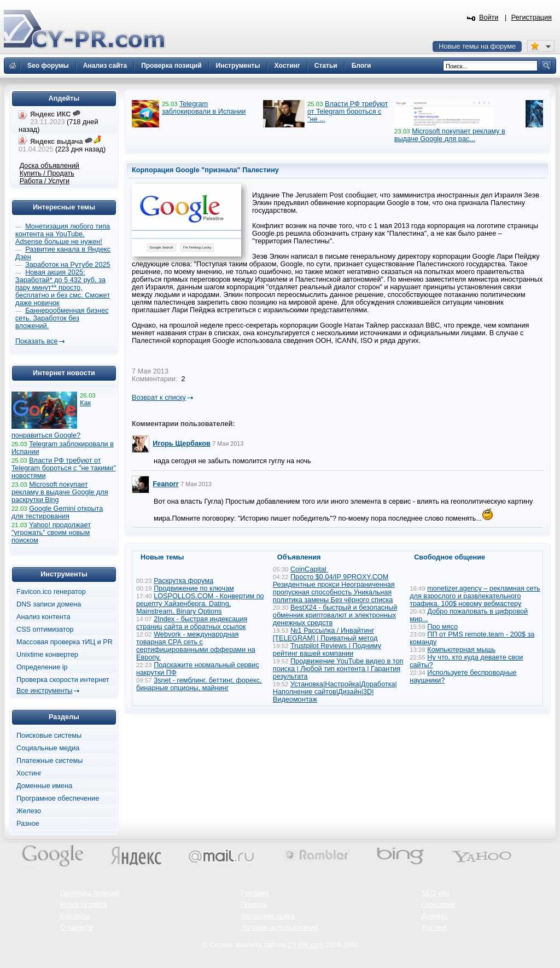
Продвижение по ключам (194, 588)
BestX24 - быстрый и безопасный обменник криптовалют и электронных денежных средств (335, 615)
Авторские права (268, 916)
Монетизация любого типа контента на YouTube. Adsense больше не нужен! (63, 234)
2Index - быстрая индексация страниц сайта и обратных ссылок (192, 623)
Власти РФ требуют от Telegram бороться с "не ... (348, 112)
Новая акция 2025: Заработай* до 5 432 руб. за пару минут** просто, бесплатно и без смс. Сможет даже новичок (63, 288)
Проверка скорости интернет (63, 680)
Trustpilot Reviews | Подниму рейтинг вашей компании (327, 650)
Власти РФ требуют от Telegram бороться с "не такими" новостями (64, 468)
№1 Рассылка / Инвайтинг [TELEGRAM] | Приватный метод (325, 634)
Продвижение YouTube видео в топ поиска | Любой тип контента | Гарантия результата (338, 669)
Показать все (36, 341)
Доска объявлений (49, 166)
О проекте (77, 928)
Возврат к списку (159, 398)
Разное (28, 824)
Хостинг (29, 773)
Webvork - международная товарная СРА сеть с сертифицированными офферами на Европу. (196, 646)
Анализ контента (43, 617)
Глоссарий (439, 905)
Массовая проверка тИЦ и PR (65, 642)
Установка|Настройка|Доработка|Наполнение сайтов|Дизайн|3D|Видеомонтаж (335, 692)
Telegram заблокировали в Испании (204, 108)
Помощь (254, 905)
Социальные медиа (48, 748)
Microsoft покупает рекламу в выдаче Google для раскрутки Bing (60, 492)
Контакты (75, 916)
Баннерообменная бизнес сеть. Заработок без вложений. (62, 318)
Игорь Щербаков (181, 444)
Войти (489, 18)
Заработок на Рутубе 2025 (68, 265)
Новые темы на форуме (477, 46)
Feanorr (165, 484)
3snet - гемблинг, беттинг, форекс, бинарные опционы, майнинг (199, 684)
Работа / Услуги (45, 181)
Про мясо (442, 627)
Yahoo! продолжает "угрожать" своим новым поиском (51, 533)
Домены (435, 916)
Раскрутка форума (183, 581)
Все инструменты (44, 691)
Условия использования (279, 928)
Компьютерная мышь (461, 650)
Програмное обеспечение (58, 798)
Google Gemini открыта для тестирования (57, 512)
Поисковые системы (49, 736)
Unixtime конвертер (47, 655)
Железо (29, 811)
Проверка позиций (90, 893)
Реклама (255, 893)
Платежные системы (49, 761)
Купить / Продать (47, 173)
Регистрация (532, 18)
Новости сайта (84, 905)
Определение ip (42, 667)
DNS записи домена (49, 604)
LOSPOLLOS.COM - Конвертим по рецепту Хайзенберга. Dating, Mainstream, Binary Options (200, 604)
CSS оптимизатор (45, 629)
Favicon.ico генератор (51, 592)
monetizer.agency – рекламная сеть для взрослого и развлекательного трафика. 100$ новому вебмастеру (475, 596)
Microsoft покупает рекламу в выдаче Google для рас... (450, 135)
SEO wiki (436, 893)
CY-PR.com (306, 945)
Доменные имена (44, 786)
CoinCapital (309, 569)
